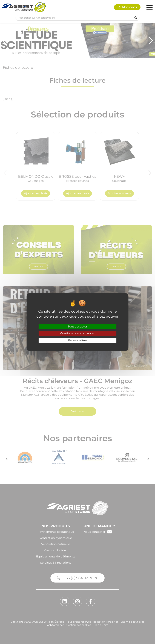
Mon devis (127, 7)
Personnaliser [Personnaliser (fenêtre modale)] (78, 340)
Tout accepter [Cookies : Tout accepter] (77, 327)
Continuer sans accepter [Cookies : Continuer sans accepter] (78, 333)
